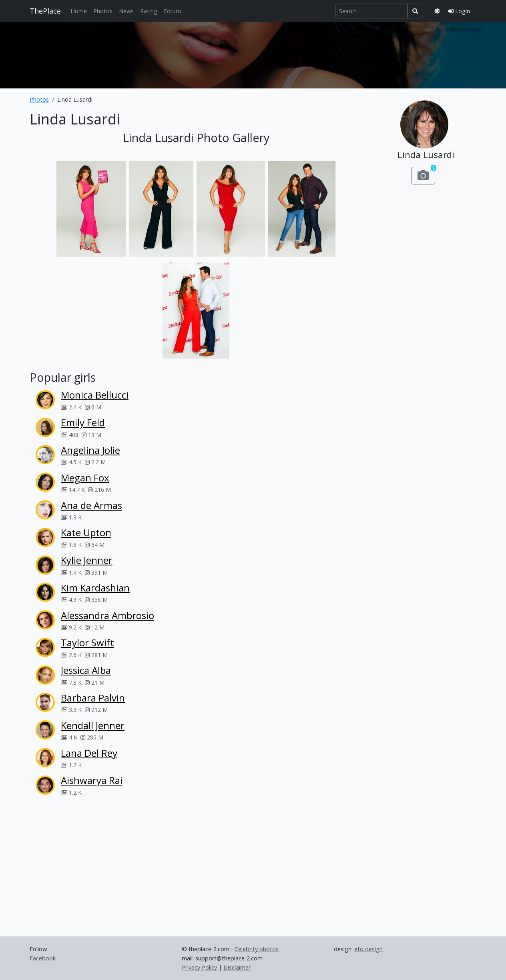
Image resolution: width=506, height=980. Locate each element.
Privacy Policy (199, 967)
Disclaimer (237, 967)
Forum (172, 11)
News (126, 11)
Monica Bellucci (95, 395)
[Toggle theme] (437, 11)
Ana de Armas (91, 505)
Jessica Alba (86, 670)
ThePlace (45, 11)
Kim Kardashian (95, 588)
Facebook (43, 958)
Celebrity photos (257, 949)
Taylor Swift (87, 642)
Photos (103, 11)
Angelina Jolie (90, 450)
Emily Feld (83, 422)
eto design (368, 949)
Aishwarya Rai (92, 780)
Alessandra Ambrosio (107, 615)
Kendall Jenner (93, 725)
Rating (149, 11)
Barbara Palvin (93, 698)
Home (79, 11)
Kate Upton (86, 532)
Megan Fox (85, 478)
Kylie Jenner (87, 560)
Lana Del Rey (89, 753)
